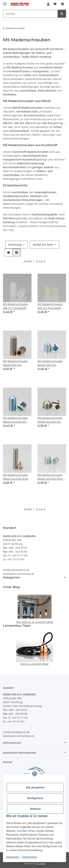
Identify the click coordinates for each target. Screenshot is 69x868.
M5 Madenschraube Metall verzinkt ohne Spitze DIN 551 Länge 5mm (51, 477)
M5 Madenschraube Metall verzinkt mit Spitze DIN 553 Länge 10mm (16, 420)
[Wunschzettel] (55, 4)
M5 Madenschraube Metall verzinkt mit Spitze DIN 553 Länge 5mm (51, 420)
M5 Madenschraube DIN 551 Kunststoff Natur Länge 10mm (15, 306)
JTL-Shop (41, 863)
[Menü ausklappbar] (5, 2)
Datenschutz (30, 857)
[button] (48, 4)
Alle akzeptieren (35, 787)
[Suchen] (30, 14)
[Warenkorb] (62, 4)
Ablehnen (35, 809)
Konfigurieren (35, 798)
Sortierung (15, 245)
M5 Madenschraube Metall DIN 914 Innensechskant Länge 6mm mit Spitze (51, 363)
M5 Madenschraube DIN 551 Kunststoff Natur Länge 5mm (50, 306)
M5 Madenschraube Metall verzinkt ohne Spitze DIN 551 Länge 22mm (16, 477)
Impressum (13, 857)
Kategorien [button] (11, 577)
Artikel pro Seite (43, 245)
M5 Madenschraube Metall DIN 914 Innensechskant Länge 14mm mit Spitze (17, 363)
